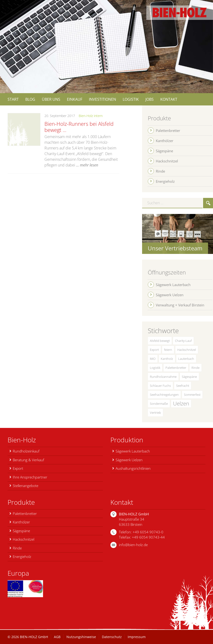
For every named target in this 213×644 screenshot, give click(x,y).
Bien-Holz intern (91, 116)
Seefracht (183, 386)
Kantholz (167, 359)
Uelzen (181, 403)
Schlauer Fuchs (160, 386)
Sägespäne (189, 377)
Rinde (196, 368)
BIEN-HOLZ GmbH (34, 637)
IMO (153, 359)
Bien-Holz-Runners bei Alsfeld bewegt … (79, 127)
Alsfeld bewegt (160, 341)
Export (154, 350)
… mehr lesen (87, 165)
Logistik (155, 368)
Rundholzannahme (163, 377)
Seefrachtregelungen (164, 395)
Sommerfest (192, 395)
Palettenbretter (176, 368)
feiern (168, 350)
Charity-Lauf (183, 341)
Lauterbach (186, 359)
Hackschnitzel (187, 350)
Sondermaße (159, 404)
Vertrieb (155, 413)
